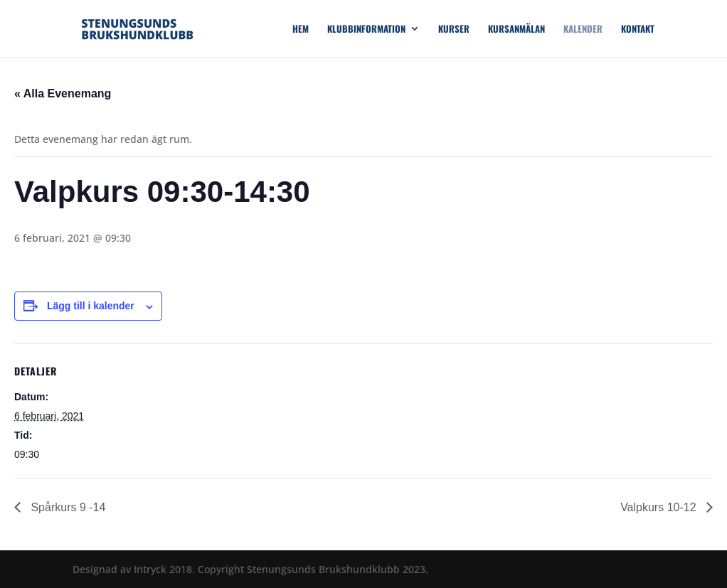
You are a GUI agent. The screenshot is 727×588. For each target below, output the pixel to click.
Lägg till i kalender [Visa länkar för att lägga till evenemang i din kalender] (91, 306)
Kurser (454, 30)
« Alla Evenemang (63, 93)
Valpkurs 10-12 (660, 507)
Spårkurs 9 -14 (67, 507)
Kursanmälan (516, 30)
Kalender (583, 30)
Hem (301, 30)
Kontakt (638, 30)
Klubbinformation (366, 30)
